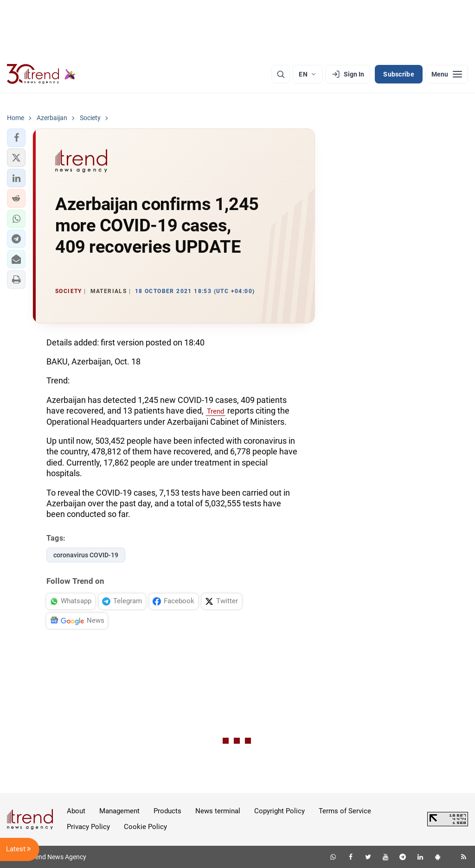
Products (167, 811)
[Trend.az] (41, 74)
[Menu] (447, 74)
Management (119, 811)
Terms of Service (345, 811)
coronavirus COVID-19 (86, 555)
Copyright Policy (279, 811)
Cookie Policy (145, 827)
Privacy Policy (88, 827)
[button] (16, 138)
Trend (215, 411)
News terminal (218, 811)
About (76, 811)
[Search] (281, 74)
